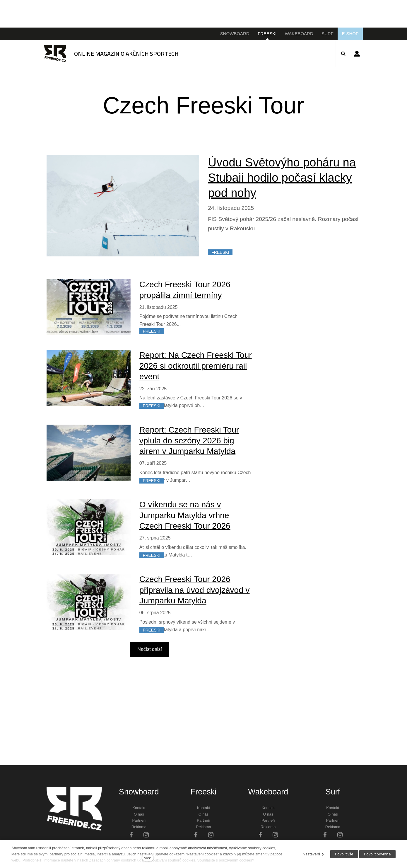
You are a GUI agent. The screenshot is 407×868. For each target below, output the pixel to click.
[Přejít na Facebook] (131, 834)
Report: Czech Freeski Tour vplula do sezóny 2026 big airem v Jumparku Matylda (189, 440)
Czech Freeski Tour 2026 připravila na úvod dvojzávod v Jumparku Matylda (195, 590)
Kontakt (139, 808)
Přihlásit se (357, 54)
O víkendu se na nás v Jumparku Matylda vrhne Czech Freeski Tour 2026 (185, 515)
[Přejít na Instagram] (146, 834)
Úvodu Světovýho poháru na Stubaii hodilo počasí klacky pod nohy (282, 178)
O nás (139, 814)
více (148, 858)
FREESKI (220, 252)
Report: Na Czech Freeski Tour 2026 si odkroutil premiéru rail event (196, 366)
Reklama (139, 827)
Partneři (139, 820)
